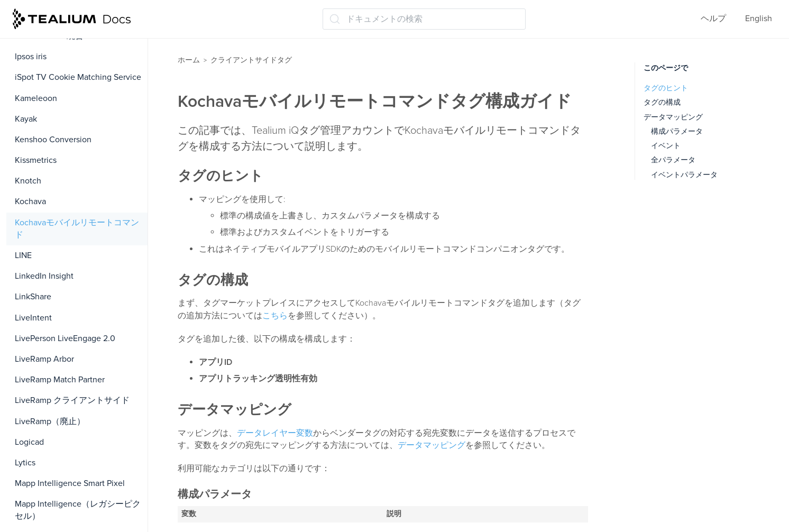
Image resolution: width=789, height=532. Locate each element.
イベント (666, 146)
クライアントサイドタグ (251, 60)
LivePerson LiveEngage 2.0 (65, 338)
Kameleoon (36, 98)
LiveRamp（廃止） (50, 421)
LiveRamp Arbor (44, 359)
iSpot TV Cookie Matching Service (78, 77)
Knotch (28, 181)
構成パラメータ (677, 131)
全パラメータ (673, 160)
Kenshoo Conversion (53, 140)
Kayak (26, 119)
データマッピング (432, 445)
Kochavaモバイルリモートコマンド (77, 229)
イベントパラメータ (684, 175)
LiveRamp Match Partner (60, 380)
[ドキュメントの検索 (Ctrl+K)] (424, 19)
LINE (23, 255)
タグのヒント (666, 88)
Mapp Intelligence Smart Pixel (70, 483)
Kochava (30, 201)
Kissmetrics (36, 160)
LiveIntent (33, 318)
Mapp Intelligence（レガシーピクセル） (78, 510)
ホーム (189, 60)
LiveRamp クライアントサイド (72, 400)
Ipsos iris (31, 57)
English (759, 19)
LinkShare (33, 297)
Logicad (29, 442)
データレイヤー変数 (275, 433)
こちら (275, 316)
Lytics (25, 463)
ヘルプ (713, 19)
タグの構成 (662, 102)
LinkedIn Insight (44, 276)
